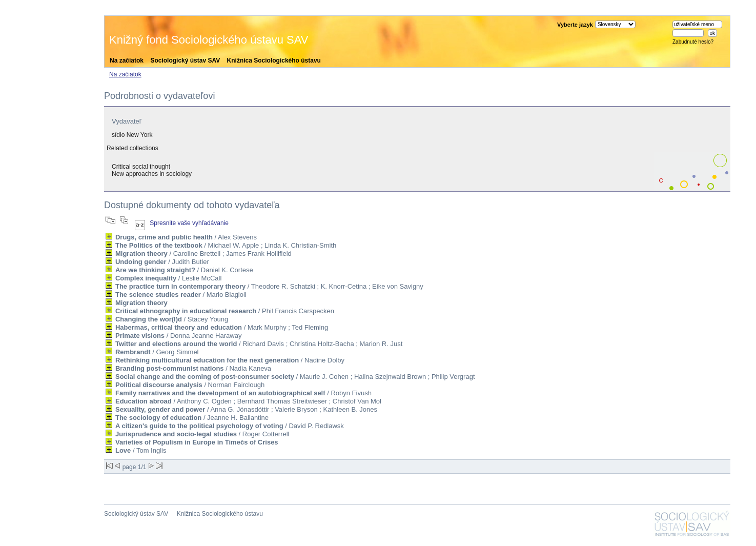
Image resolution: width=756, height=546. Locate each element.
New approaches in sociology (152, 174)
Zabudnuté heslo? (693, 42)
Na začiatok (127, 60)
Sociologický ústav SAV (185, 60)
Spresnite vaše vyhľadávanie (189, 223)
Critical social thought (141, 167)
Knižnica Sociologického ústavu (274, 60)
